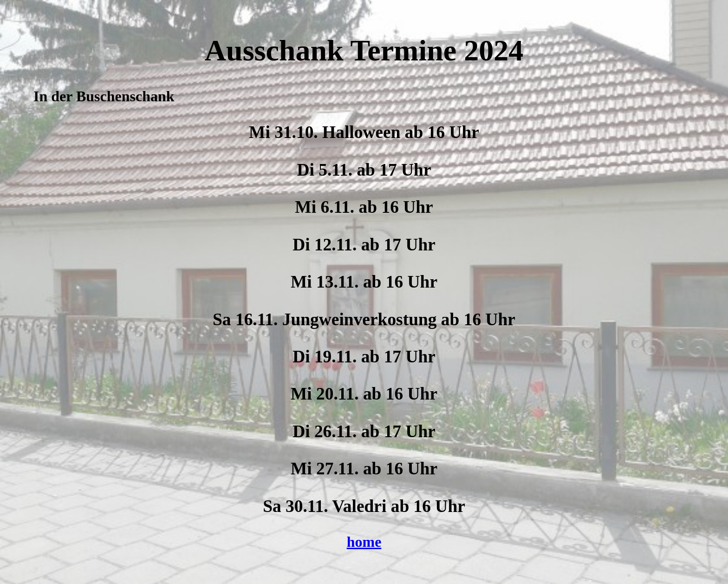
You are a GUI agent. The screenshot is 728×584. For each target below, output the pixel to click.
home (364, 542)
